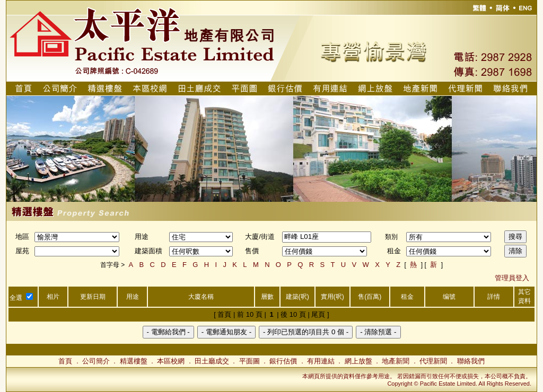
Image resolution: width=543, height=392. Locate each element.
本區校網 (171, 361)
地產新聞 (396, 361)
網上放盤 (358, 361)
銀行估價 (283, 361)
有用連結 (321, 361)
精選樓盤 (134, 361)
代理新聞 (433, 361)
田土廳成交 (212, 361)
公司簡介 (96, 361)
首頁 (65, 361)
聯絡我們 (471, 361)
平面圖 (249, 361)
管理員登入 (512, 278)
